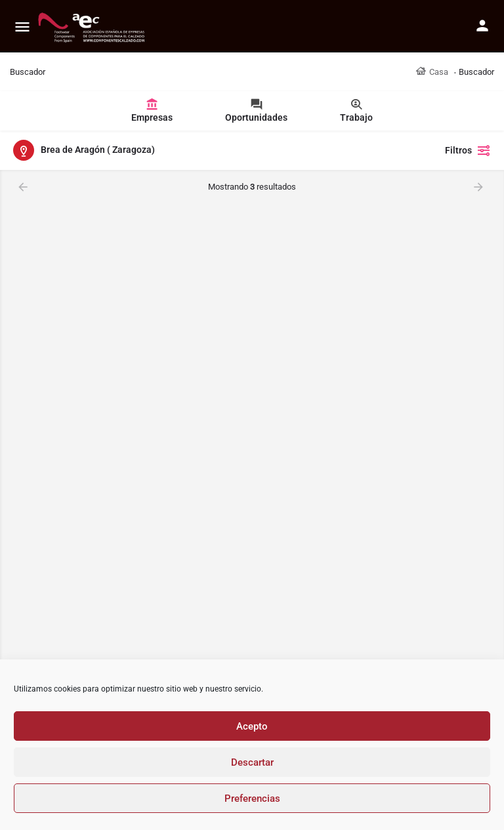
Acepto (252, 726)
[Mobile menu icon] (22, 27)
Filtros (468, 150)
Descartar (252, 762)
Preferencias (252, 799)
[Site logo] (93, 26)
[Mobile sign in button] (482, 26)
